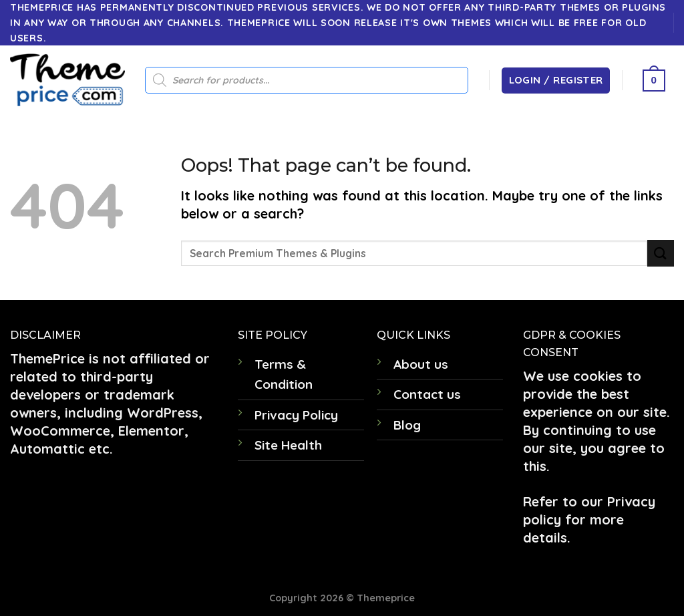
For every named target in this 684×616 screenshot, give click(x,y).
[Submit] (661, 253)
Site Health (288, 445)
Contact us (427, 394)
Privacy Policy (296, 415)
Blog (407, 425)
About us (421, 364)
